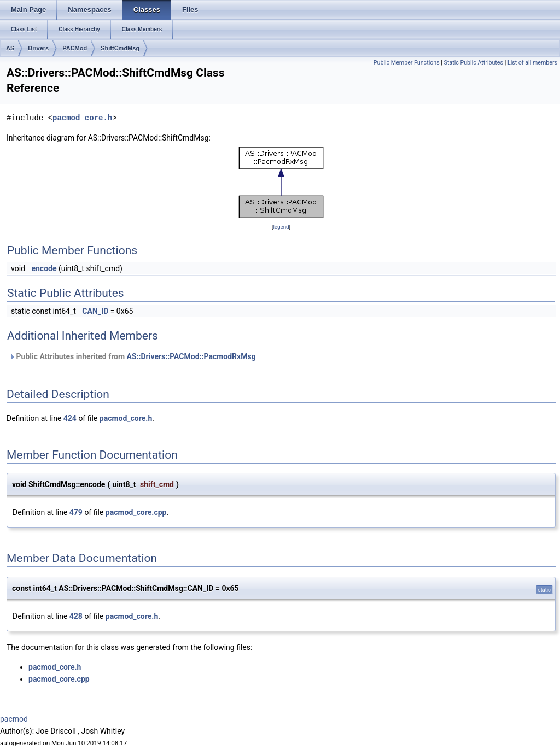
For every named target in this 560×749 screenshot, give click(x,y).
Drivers (38, 48)
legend (281, 227)
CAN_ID (95, 311)
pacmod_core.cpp (136, 512)
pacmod (14, 719)
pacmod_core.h (82, 118)
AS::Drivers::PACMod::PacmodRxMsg (191, 356)
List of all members (532, 63)
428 (76, 616)
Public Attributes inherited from (133, 356)
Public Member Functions (407, 63)
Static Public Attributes (474, 63)
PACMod (75, 48)
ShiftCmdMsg (120, 48)
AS (10, 48)
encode (44, 268)
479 (76, 512)
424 (70, 418)
